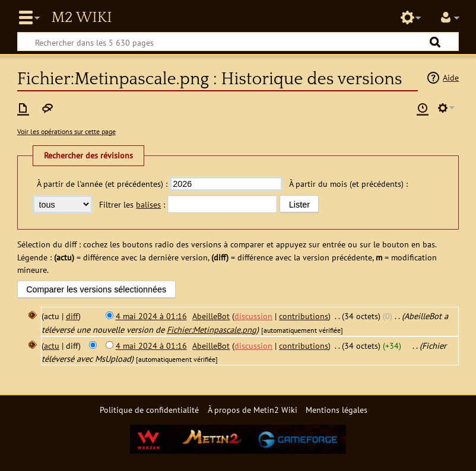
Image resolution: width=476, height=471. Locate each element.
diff (72, 316)
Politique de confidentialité (149, 410)
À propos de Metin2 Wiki (253, 410)
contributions (304, 316)
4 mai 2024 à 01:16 (151, 316)
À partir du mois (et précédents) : (348, 184)
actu (52, 346)
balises (148, 204)
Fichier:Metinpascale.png (212, 330)
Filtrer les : (132, 204)
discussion (253, 316)
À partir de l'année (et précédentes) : (102, 184)
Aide (451, 77)
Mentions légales (337, 410)
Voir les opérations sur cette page (66, 131)
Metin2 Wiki (81, 18)
